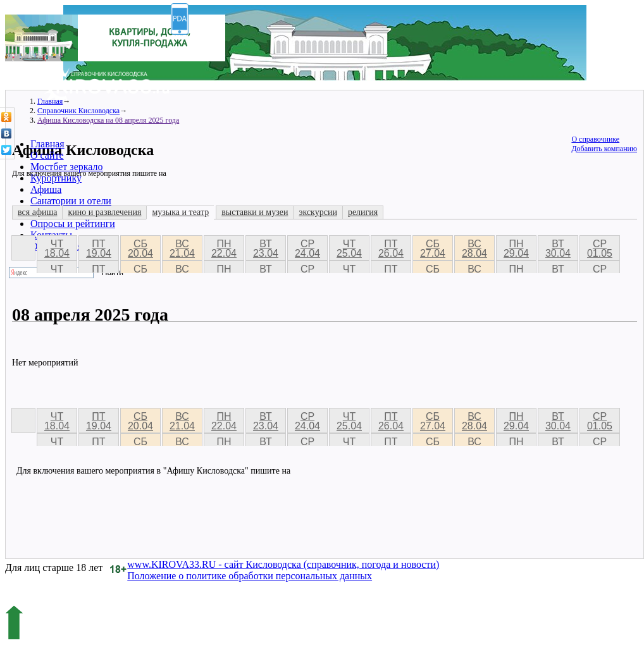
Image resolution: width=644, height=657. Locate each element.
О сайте (47, 155)
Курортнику (56, 178)
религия (363, 212)
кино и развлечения (104, 212)
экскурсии (318, 212)
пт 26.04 (391, 249)
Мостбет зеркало (67, 167)
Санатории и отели (71, 201)
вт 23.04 (266, 249)
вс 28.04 (474, 249)
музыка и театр (180, 212)
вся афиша (37, 212)
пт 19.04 (99, 249)
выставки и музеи (255, 212)
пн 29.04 (516, 249)
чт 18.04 (57, 249)
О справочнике (595, 139)
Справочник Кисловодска (78, 111)
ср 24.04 (307, 249)
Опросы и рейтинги (73, 224)
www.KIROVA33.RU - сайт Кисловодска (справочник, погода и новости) (283, 564)
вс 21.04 (182, 249)
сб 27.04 (433, 249)
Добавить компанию (604, 149)
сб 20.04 (140, 249)
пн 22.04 (224, 249)
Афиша (46, 189)
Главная (47, 144)
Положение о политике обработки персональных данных (250, 576)
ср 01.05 (600, 249)
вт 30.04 (558, 249)
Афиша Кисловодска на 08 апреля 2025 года (108, 120)
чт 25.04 (349, 249)
